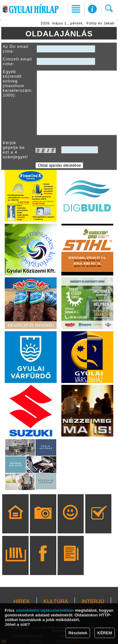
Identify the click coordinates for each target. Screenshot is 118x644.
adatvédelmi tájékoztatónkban (45, 610)
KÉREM (105, 633)
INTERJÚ (93, 602)
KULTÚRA (56, 602)
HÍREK (22, 602)
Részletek (78, 633)
